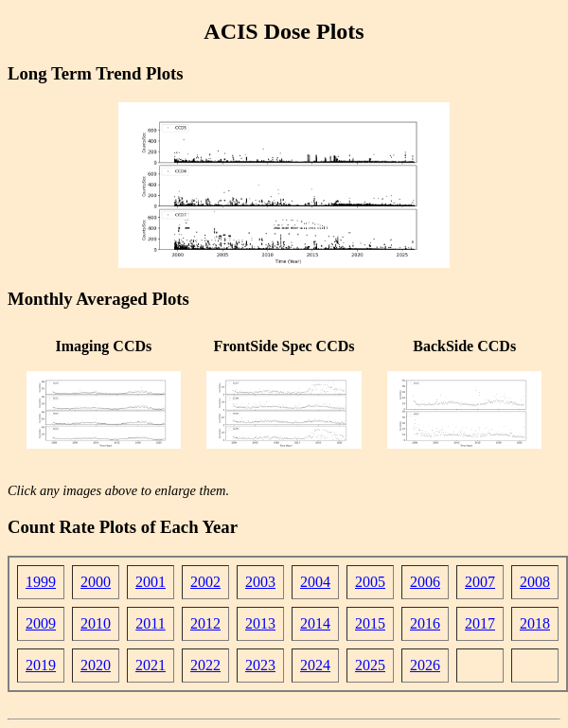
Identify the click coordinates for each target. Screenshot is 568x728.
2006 (425, 582)
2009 (41, 623)
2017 (480, 623)
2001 (151, 582)
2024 (315, 665)
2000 (96, 582)
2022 (205, 665)
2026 (425, 665)
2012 (205, 623)
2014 (315, 623)
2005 (370, 582)
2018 (535, 623)
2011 (150, 623)
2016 (425, 623)
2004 (315, 582)
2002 (205, 582)
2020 (96, 665)
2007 (480, 582)
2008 (535, 582)
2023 (260, 665)
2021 (151, 665)
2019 (41, 665)
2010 (96, 623)
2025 (370, 665)
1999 (41, 582)
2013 (260, 623)
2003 (260, 582)
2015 (370, 623)
